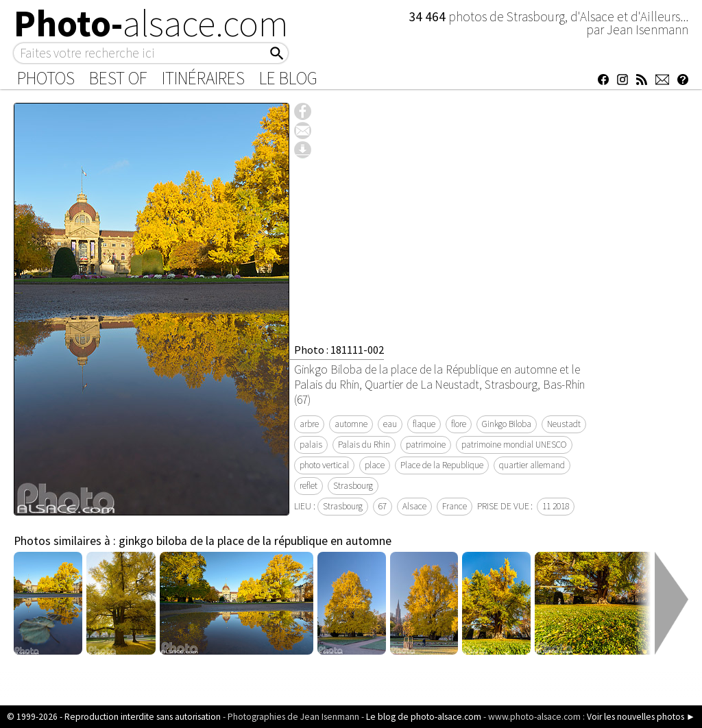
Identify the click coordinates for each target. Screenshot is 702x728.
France (455, 506)
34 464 (428, 16)
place (375, 465)
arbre (309, 424)
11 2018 (556, 506)
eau (390, 424)
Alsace (414, 506)
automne (351, 424)
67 (383, 506)
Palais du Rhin (364, 445)
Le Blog (288, 78)
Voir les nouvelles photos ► (641, 717)
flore (459, 424)
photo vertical (324, 465)
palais (311, 445)
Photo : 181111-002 (339, 350)
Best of (118, 78)
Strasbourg (353, 486)
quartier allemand (532, 465)
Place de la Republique (442, 465)
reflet (308, 486)
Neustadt (564, 424)
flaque (424, 424)
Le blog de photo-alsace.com (424, 717)
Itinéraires (203, 78)
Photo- (151, 23)
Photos (46, 78)
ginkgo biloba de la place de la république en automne (255, 541)
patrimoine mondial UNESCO (514, 445)
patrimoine (426, 445)
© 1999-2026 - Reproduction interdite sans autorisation (114, 717)
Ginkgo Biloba (507, 424)
